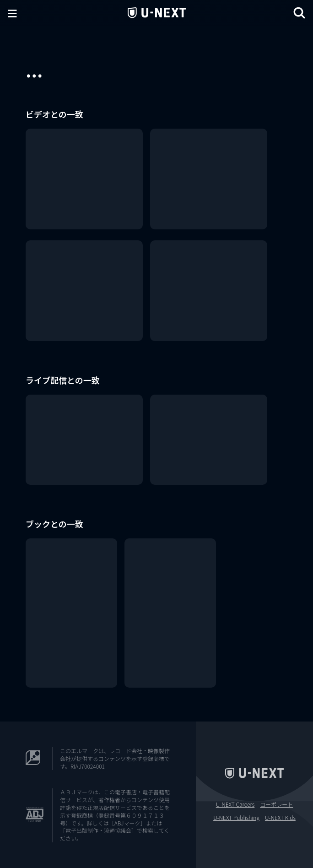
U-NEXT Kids (280, 818)
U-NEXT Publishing (236, 818)
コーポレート (276, 804)
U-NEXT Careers (235, 804)
